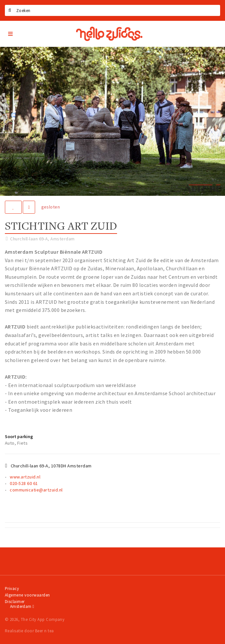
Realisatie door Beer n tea (29, 631)
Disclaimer (15, 602)
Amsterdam (22, 606)
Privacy (12, 589)
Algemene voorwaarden (27, 595)
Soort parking (19, 436)
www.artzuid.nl (25, 477)
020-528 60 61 (24, 483)
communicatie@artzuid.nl (36, 490)
